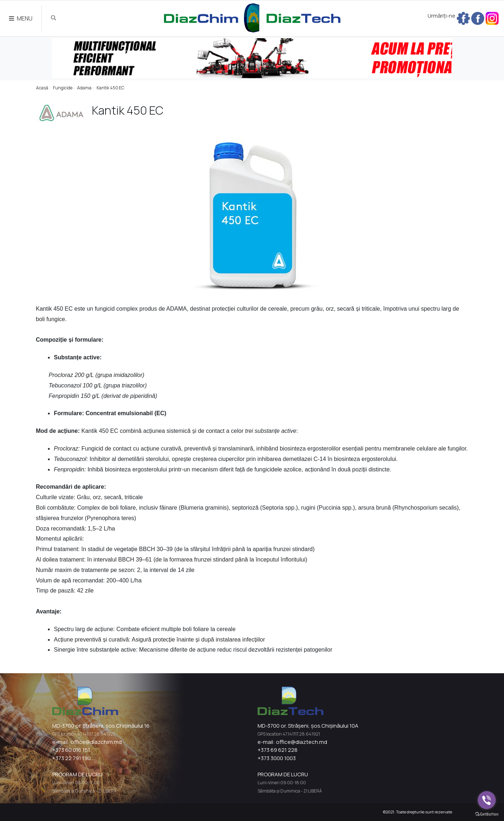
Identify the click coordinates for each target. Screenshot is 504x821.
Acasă (42, 88)
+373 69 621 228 (278, 750)
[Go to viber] (487, 800)
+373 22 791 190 (72, 758)
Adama (84, 88)
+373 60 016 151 (71, 750)
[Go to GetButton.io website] (487, 814)
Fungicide (63, 88)
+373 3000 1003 (277, 758)
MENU (21, 18)
